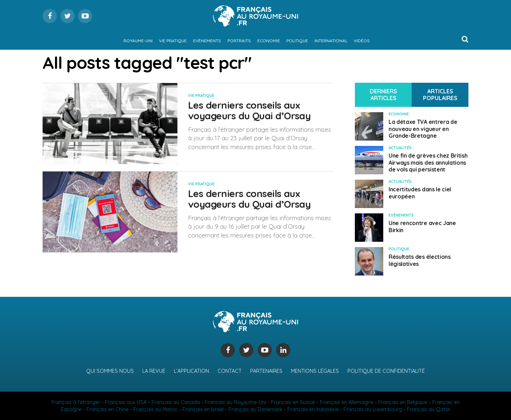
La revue (154, 371)
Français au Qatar (429, 409)
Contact (230, 371)
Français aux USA (126, 402)
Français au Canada (176, 402)
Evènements (207, 41)
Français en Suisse (293, 402)
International (331, 41)
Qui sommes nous (110, 371)
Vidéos (362, 41)
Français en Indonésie (313, 409)
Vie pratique (173, 41)
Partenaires (266, 371)
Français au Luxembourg (373, 409)
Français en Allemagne (347, 402)
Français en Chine (108, 409)
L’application (191, 371)
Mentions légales (315, 371)
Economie (269, 41)
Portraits (239, 41)
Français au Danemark (255, 409)
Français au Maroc (155, 409)
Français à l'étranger (76, 402)
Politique (297, 41)
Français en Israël (203, 409)
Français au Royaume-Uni (235, 402)
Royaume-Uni (138, 41)
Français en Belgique (403, 402)
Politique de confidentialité (386, 371)
